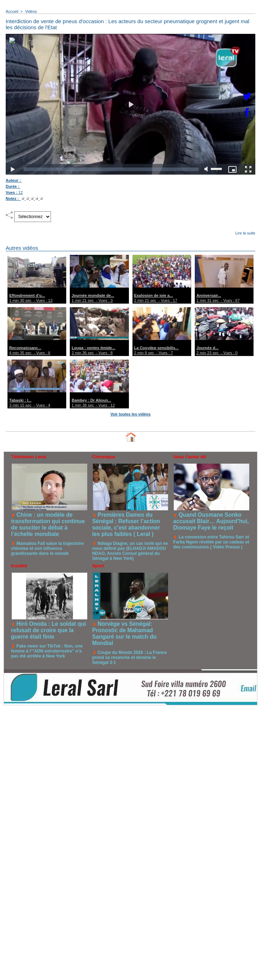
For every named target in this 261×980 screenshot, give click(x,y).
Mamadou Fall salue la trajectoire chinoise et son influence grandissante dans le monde (47, 548)
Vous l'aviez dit (189, 457)
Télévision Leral (28, 457)
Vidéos (31, 11)
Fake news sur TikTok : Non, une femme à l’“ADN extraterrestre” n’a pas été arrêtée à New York (47, 651)
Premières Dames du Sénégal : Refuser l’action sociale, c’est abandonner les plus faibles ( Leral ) (126, 524)
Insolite (19, 566)
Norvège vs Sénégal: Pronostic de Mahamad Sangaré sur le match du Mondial (124, 633)
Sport (98, 566)
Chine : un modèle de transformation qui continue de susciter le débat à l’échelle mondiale (48, 524)
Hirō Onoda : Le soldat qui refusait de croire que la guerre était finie (48, 630)
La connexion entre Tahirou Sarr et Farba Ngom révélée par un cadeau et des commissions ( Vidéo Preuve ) (211, 542)
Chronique (104, 457)
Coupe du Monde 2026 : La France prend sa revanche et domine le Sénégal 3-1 (130, 657)
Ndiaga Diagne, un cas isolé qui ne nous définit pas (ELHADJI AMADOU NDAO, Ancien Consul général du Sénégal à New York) (130, 551)
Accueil (12, 11)
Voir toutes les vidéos (130, 414)
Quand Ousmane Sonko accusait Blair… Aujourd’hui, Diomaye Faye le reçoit (211, 521)
